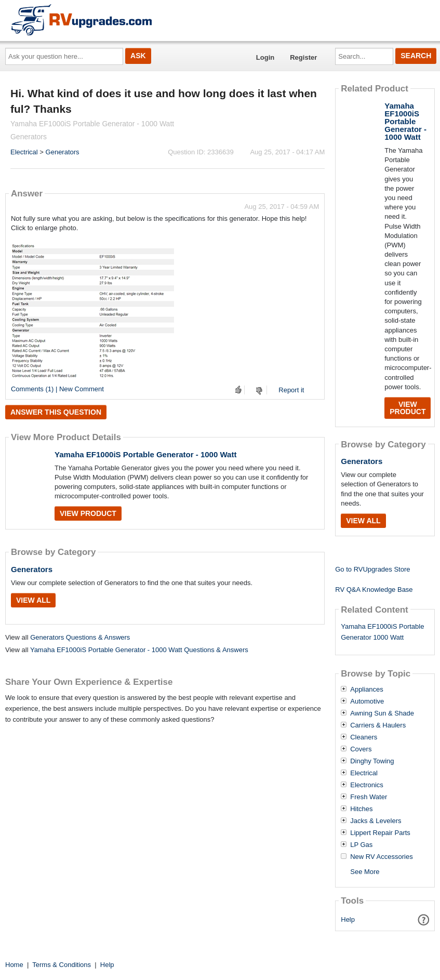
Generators (63, 152)
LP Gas (361, 845)
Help (348, 919)
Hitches (361, 809)
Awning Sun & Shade (382, 713)
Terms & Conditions (62, 965)
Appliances (367, 690)
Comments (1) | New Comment (57, 389)
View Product (88, 513)
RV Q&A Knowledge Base (374, 590)
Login (265, 57)
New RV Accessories (381, 857)
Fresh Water (369, 797)
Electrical (24, 152)
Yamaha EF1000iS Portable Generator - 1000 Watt (145, 454)
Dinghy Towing (372, 761)
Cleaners (364, 737)
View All (33, 600)
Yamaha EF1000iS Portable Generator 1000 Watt (382, 632)
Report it (291, 390)
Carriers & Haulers (378, 725)
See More (365, 872)
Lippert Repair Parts (380, 833)
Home (14, 965)
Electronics (367, 785)
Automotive (367, 701)
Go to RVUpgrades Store (372, 569)
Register (303, 57)
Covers (361, 749)
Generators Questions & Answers (80, 637)
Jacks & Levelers (376, 821)
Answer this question (56, 412)
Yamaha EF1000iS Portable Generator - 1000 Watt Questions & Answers (139, 650)
